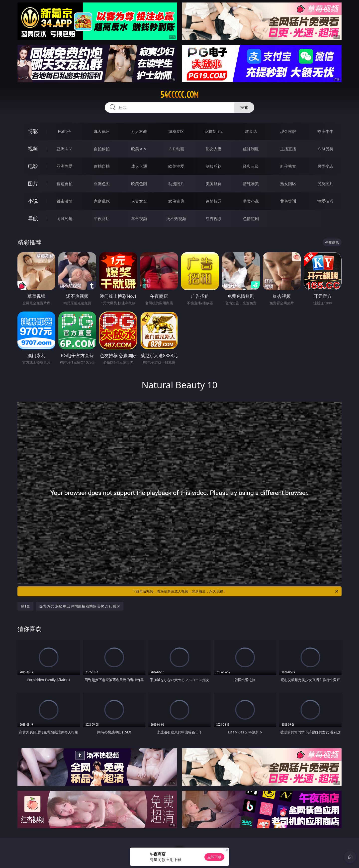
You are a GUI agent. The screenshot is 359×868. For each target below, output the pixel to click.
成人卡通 (139, 166)
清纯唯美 (251, 184)
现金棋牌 (288, 131)
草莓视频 (139, 219)
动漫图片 (176, 184)
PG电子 (64, 131)
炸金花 (251, 131)
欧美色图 (139, 184)
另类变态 (325, 166)
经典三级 (251, 166)
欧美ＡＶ (139, 149)
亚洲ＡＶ (65, 149)
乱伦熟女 (288, 166)
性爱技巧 (325, 201)
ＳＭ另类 (325, 149)
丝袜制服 (251, 149)
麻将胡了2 (214, 131)
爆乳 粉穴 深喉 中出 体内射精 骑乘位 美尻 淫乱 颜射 (80, 606)
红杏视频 (214, 219)
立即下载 (214, 857)
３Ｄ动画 (176, 149)
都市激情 (65, 201)
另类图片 (325, 184)
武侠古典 (176, 201)
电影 (33, 166)
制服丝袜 (214, 166)
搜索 (244, 107)
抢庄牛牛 (325, 131)
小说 (33, 201)
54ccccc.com (179, 95)
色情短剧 (251, 219)
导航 (33, 218)
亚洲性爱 (65, 166)
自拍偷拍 (102, 149)
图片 (33, 184)
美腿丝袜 (214, 184)
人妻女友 (139, 201)
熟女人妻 (214, 149)
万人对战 (139, 131)
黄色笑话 (288, 201)
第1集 (25, 606)
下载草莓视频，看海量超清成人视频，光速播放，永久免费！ (236, 591)
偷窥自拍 (65, 184)
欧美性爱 (176, 166)
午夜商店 (102, 219)
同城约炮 (65, 219)
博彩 (33, 131)
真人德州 (102, 131)
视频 (33, 149)
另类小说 (251, 201)
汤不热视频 (176, 219)
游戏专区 (176, 131)
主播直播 (288, 149)
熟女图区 (288, 184)
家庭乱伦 (102, 201)
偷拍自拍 (102, 166)
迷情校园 (214, 201)
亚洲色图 (102, 184)
